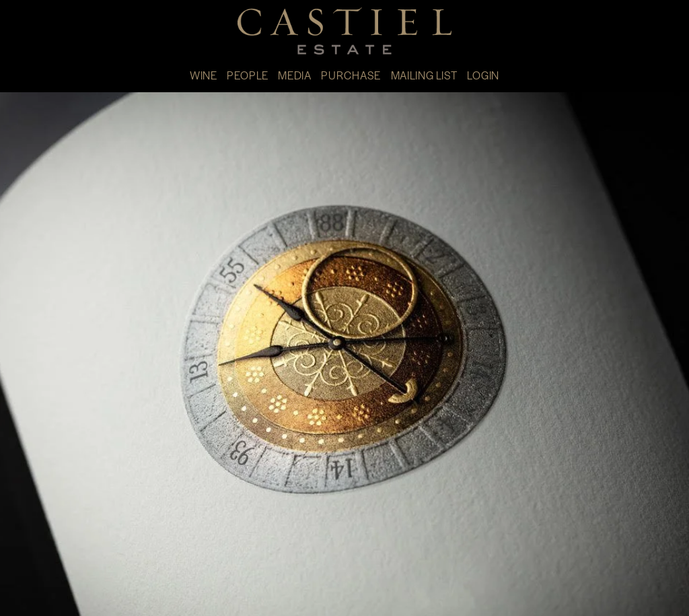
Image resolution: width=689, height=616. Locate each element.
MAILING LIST (424, 75)
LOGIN (483, 75)
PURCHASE (351, 75)
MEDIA (295, 75)
